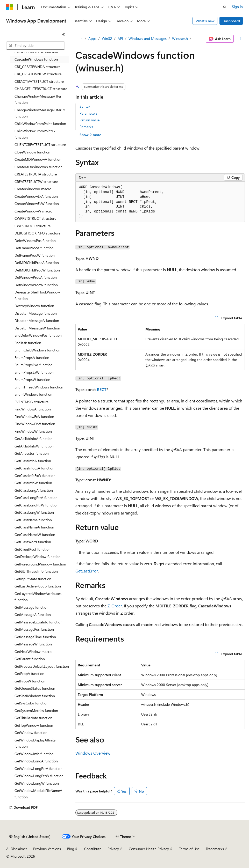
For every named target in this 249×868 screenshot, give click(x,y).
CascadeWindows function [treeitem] (36, 59)
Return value (90, 120)
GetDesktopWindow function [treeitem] (38, 557)
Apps (92, 38)
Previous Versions (47, 849)
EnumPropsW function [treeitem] (32, 380)
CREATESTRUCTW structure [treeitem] (36, 182)
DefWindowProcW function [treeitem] (36, 285)
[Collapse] (63, 35)
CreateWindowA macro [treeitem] (33, 189)
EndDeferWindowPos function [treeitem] (38, 335)
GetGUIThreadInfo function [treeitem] (36, 571)
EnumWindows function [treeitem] (33, 394)
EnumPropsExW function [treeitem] (34, 372)
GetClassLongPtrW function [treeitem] (37, 505)
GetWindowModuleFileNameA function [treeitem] (38, 794)
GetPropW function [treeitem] (30, 681)
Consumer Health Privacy (149, 849)
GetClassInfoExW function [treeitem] (35, 476)
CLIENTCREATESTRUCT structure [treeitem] (40, 145)
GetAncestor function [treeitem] (32, 453)
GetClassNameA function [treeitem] (34, 527)
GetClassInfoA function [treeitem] (33, 461)
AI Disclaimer (17, 849)
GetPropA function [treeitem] (29, 674)
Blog (71, 849)
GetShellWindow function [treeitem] (35, 696)
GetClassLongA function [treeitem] (34, 490)
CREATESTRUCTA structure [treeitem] (36, 174)
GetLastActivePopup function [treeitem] (38, 586)
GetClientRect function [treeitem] (33, 549)
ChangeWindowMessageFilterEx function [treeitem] (40, 113)
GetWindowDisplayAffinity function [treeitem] (35, 743)
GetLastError (87, 571)
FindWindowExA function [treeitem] (34, 417)
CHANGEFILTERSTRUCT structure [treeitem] (41, 89)
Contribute (93, 849)
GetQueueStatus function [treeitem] (35, 688)
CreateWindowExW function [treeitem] (37, 204)
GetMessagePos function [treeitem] (34, 629)
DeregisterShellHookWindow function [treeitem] (37, 295)
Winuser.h (180, 38)
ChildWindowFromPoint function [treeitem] (40, 124)
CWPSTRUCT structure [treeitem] (33, 226)
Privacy (113, 849)
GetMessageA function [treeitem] (33, 615)
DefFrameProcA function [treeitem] (34, 248)
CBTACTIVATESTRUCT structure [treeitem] (39, 81)
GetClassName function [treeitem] (33, 520)
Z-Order (115, 606)
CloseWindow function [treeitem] (32, 152)
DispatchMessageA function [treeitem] (37, 321)
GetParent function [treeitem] (30, 659)
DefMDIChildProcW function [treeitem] (37, 270)
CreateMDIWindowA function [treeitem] (38, 159)
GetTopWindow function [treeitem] (34, 725)
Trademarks (215, 849)
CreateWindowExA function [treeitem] (36, 196)
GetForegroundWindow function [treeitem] (40, 564)
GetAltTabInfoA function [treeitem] (34, 439)
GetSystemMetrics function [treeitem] (36, 711)
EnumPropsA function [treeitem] (32, 358)
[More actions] (240, 39)
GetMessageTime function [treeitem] (35, 637)
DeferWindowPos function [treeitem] (35, 241)
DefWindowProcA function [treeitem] (36, 277)
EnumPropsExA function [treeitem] (34, 365)
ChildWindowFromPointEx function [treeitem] (35, 134)
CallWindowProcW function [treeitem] (36, 52)
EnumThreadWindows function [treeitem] (39, 387)
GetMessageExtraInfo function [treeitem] (38, 622)
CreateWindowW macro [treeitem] (33, 211)
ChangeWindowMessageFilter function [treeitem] (38, 99)
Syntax (85, 106)
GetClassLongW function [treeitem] (34, 512)
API (120, 38)
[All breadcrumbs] (80, 39)
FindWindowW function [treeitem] (33, 431)
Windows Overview (93, 753)
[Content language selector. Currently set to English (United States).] (30, 837)
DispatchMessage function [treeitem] (36, 313)
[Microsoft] (10, 7)
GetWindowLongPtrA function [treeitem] (38, 768)
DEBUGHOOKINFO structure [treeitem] (37, 233)
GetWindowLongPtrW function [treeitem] (39, 776)
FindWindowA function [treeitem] (33, 409)
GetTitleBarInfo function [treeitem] (33, 718)
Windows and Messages (148, 38)
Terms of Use (189, 849)
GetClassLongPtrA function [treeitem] (36, 498)
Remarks (86, 127)
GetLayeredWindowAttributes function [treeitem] (38, 597)
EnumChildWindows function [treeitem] (37, 350)
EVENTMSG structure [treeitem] (31, 402)
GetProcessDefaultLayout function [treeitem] (42, 666)
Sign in (237, 7)
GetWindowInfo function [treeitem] (34, 754)
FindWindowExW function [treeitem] (35, 424)
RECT (102, 389)
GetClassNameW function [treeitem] (35, 535)
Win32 (107, 38)
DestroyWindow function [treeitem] (34, 306)
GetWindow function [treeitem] (31, 733)
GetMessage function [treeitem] (31, 607)
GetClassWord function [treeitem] (33, 542)
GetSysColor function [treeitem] (31, 703)
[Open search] (225, 7)
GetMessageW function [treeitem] (33, 644)
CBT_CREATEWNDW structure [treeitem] (38, 74)
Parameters (88, 113)
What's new (205, 21)
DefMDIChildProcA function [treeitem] (37, 263)
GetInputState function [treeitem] (33, 579)
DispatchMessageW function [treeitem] (37, 328)
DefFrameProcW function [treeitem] (35, 255)
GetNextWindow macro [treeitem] (33, 652)
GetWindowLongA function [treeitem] (36, 761)
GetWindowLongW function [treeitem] (37, 783)
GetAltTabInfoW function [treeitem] (34, 446)
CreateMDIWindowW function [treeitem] (38, 167)
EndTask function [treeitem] (28, 343)
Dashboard (231, 21)
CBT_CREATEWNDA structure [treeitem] (37, 67)
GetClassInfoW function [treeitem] (33, 483)
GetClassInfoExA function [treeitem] (34, 468)
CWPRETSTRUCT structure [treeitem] (35, 218)
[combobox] (35, 46)
